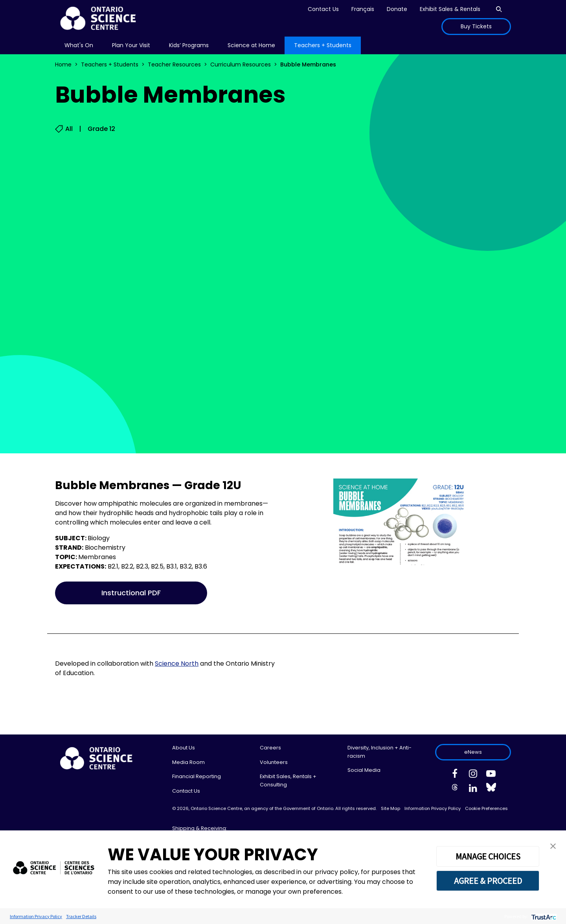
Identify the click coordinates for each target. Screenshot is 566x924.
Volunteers (274, 762)
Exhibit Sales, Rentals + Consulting (288, 780)
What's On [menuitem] (79, 45)
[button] (553, 846)
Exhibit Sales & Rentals (450, 9)
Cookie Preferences (486, 808)
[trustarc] (543, 916)
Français (363, 9)
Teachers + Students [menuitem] (323, 45)
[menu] (79, 45)
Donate (397, 9)
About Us (184, 748)
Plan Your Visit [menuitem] (131, 45)
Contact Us (323, 9)
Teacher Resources (174, 64)
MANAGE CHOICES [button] (488, 856)
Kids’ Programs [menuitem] (189, 45)
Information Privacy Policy (433, 808)
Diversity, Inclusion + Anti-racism (379, 752)
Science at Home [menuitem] (251, 45)
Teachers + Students (110, 64)
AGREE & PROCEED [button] (488, 881)
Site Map (391, 808)
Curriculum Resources (241, 64)
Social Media (364, 770)
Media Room (188, 762)
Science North (177, 664)
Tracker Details (81, 916)
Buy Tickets (476, 26)
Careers (270, 748)
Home (63, 64)
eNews (473, 752)
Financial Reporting (197, 776)
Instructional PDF (131, 593)
